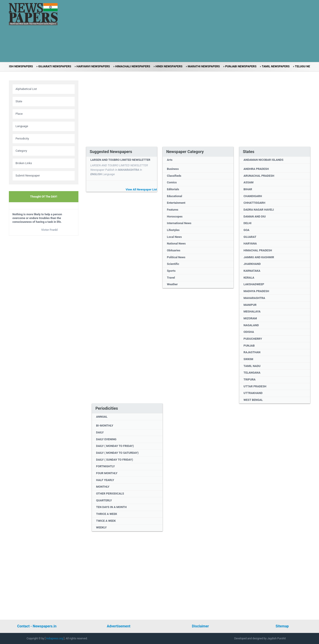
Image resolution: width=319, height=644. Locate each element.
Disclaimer (200, 626)
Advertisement (119, 626)
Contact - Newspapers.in (37, 626)
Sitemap (282, 626)
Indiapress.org (55, 638)
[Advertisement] (176, 31)
